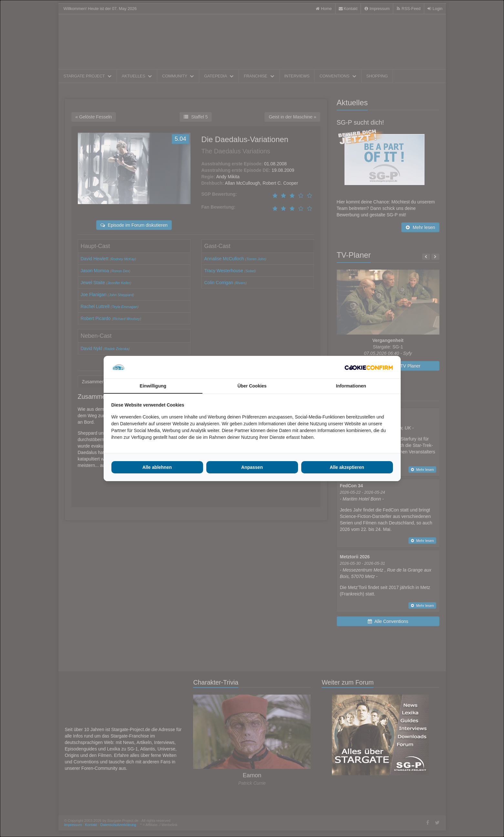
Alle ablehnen (157, 467)
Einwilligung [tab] (153, 386)
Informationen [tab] (351, 386)
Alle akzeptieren (347, 467)
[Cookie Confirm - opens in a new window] (369, 367)
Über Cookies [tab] (252, 386)
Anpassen (252, 467)
